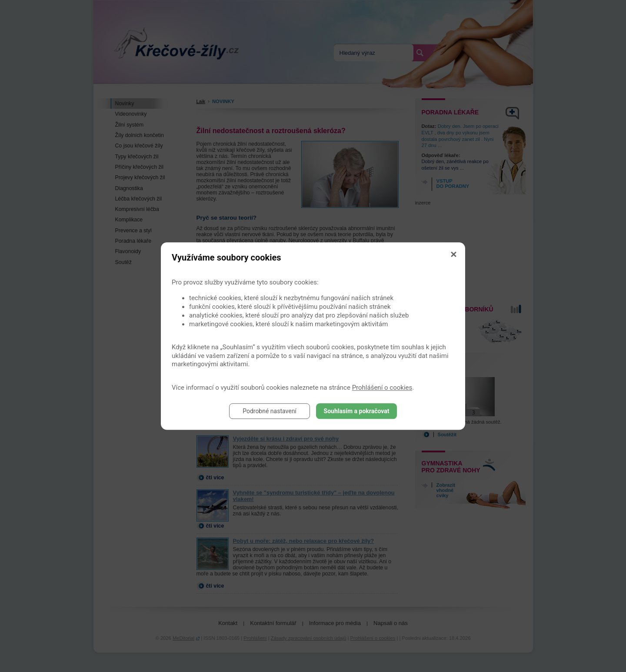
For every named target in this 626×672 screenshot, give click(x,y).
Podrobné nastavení (270, 411)
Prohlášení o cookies (382, 388)
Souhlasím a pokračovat (357, 411)
